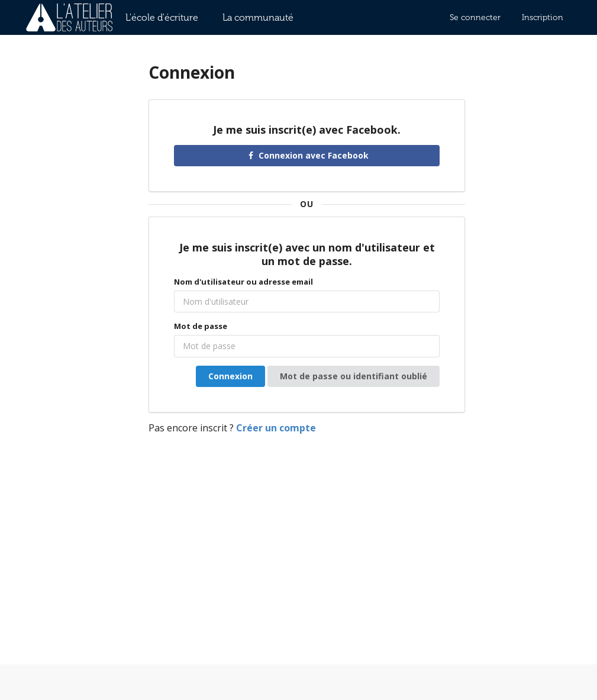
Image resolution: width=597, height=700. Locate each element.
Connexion (230, 376)
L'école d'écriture (162, 17)
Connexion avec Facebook (307, 155)
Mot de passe (201, 326)
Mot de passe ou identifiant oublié (354, 376)
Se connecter (475, 17)
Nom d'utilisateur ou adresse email (243, 282)
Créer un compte (276, 428)
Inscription (543, 17)
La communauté (258, 17)
